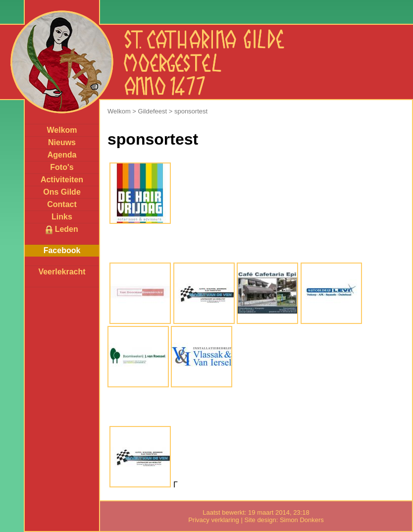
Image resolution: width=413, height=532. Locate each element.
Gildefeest (153, 111)
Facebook (62, 250)
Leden (62, 230)
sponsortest (191, 111)
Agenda (62, 155)
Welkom (62, 130)
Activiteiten (62, 180)
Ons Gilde (62, 192)
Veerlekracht (62, 272)
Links (62, 217)
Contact (62, 204)
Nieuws (62, 142)
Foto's (62, 167)
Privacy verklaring (214, 520)
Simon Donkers (302, 520)
